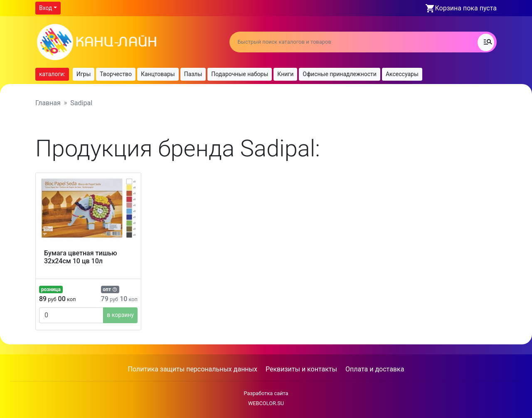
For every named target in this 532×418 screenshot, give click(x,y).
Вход (46, 8)
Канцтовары (158, 74)
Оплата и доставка (375, 369)
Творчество (116, 74)
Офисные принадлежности (340, 74)
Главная (48, 103)
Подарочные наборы (240, 74)
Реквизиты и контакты (301, 369)
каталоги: (52, 74)
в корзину (120, 315)
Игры (84, 74)
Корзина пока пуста (466, 8)
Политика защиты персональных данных (193, 369)
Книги (285, 74)
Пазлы (193, 74)
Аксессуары (402, 74)
